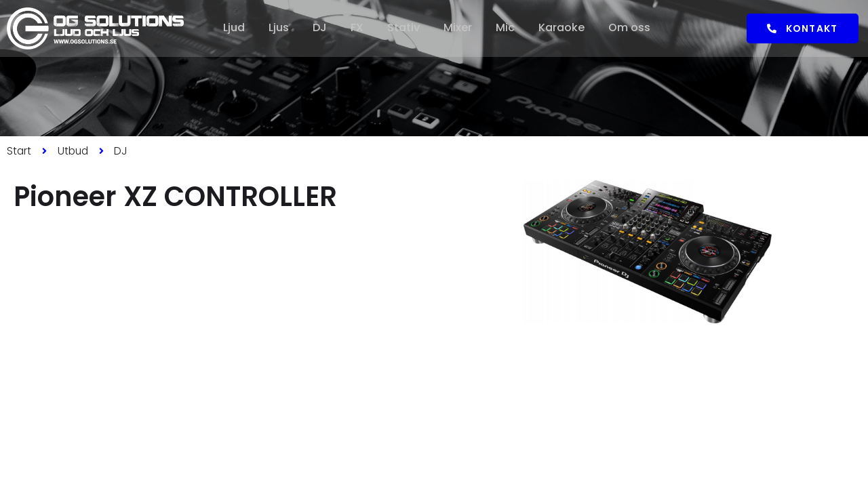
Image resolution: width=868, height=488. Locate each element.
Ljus (277, 28)
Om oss (633, 28)
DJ (319, 28)
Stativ (404, 28)
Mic (507, 28)
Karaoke (564, 28)
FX (357, 28)
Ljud (232, 28)
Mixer (459, 28)
